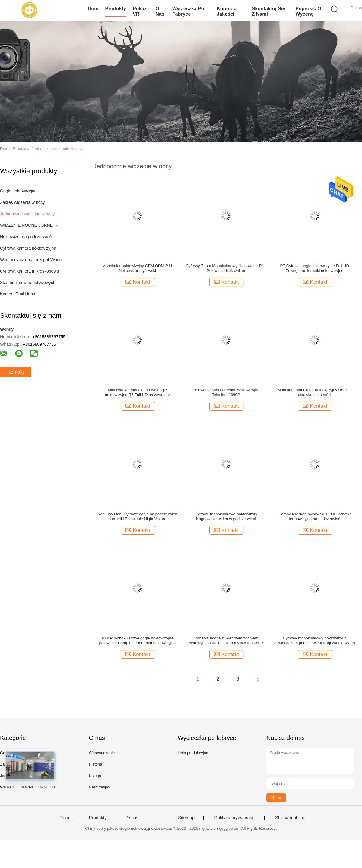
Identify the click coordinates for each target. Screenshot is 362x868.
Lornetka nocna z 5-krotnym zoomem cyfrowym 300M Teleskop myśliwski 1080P (226, 640)
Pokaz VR (140, 11)
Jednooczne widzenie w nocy (57, 149)
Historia (95, 764)
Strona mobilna (290, 818)
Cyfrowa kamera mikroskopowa (29, 271)
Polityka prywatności (235, 818)
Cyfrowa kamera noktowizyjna (28, 248)
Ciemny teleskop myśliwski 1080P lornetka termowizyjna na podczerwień (314, 516)
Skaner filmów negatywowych (28, 283)
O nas (160, 11)
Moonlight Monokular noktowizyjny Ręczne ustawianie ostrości (315, 392)
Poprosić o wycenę (308, 11)
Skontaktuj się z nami (268, 11)
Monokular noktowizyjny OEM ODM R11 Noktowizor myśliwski (137, 268)
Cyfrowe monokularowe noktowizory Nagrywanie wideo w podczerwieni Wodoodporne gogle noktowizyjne (226, 517)
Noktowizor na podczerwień (26, 237)
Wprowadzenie (102, 753)
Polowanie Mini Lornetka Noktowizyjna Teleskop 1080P (226, 392)
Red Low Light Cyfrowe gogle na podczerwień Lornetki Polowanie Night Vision (137, 516)
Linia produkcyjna (193, 753)
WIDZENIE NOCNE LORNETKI (30, 225)
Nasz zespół (99, 787)
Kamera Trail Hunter (19, 294)
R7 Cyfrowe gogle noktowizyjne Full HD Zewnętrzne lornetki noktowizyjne (315, 268)
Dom (93, 9)
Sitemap (186, 818)
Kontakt (16, 372)
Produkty (116, 9)
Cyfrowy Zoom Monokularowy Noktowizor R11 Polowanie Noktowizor (226, 268)
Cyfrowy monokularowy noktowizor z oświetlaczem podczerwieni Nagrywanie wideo (314, 640)
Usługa (95, 776)
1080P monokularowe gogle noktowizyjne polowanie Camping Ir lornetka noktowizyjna (138, 640)
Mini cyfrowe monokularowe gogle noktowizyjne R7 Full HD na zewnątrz (137, 392)
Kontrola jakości (227, 11)
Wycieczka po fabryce (188, 11)
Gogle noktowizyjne (18, 191)
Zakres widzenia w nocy (22, 202)
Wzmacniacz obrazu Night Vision (31, 260)
